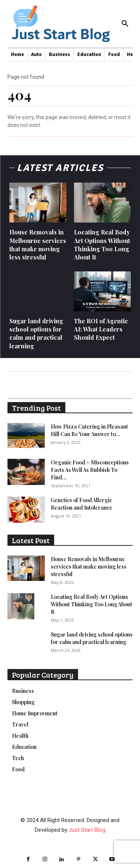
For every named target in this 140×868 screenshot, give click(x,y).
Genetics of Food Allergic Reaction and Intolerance (82, 504)
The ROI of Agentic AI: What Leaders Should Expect (101, 329)
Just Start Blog (87, 830)
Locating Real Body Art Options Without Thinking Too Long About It (102, 245)
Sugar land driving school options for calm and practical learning (36, 333)
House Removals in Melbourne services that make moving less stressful (38, 245)
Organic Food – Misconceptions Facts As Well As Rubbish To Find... (90, 470)
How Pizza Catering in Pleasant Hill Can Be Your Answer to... (89, 430)
